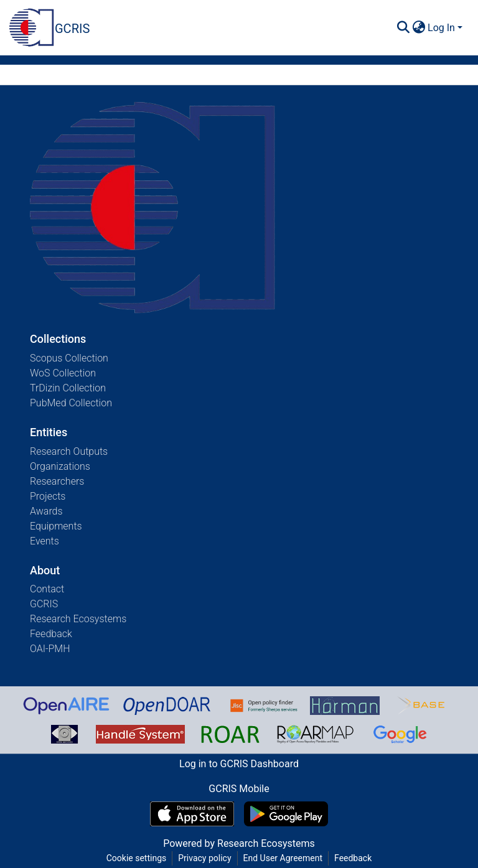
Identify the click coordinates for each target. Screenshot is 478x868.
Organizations (60, 466)
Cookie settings (137, 858)
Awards (46, 511)
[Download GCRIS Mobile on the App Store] (192, 814)
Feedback (51, 634)
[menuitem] (419, 28)
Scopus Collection (69, 358)
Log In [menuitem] (441, 28)
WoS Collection (63, 373)
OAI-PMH (50, 649)
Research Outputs (69, 451)
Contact (47, 589)
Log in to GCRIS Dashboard (239, 764)
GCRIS (44, 604)
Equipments (56, 526)
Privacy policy (204, 858)
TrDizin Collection (68, 388)
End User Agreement (283, 858)
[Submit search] (403, 28)
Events (45, 541)
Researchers (57, 481)
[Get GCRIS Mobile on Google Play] (286, 814)
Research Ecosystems (78, 619)
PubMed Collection (71, 403)
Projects (48, 496)
